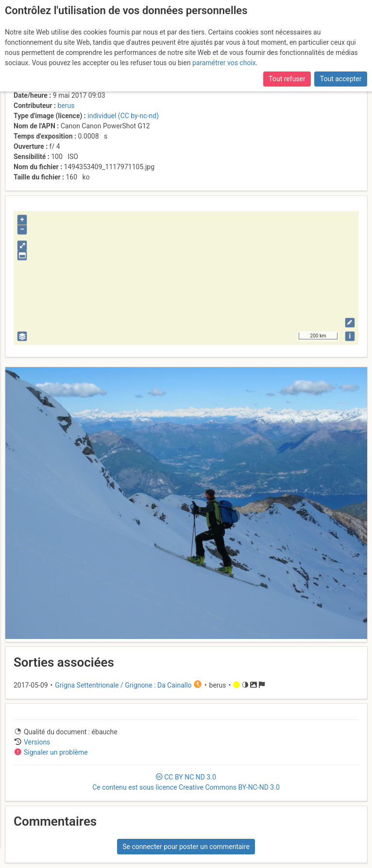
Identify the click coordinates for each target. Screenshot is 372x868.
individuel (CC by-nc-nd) (123, 116)
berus (66, 106)
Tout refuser (287, 79)
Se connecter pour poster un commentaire (186, 847)
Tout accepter (341, 79)
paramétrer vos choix (224, 63)
